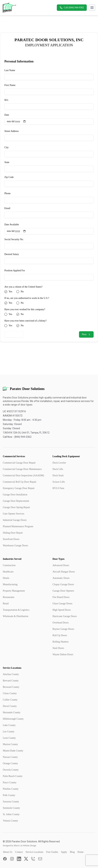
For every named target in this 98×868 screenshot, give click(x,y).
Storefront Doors (11, 539)
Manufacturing (10, 584)
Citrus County (10, 693)
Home (81, 852)
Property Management (14, 591)
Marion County (10, 744)
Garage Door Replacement (16, 501)
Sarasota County (11, 802)
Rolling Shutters (61, 642)
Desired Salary (12, 254)
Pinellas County (11, 789)
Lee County (9, 732)
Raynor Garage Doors (63, 629)
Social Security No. (14, 239)
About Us (8, 852)
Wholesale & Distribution (16, 616)
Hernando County (12, 712)
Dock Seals (58, 475)
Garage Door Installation (15, 495)
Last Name (10, 70)
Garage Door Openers (63, 591)
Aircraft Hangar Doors (64, 572)
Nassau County (10, 757)
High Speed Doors (62, 610)
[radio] (6, 292)
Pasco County (10, 782)
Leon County (9, 738)
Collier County (10, 700)
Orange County (10, 763)
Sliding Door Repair (13, 533)
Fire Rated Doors (61, 597)
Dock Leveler (59, 463)
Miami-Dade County (13, 751)
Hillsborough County (13, 719)
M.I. (7, 100)
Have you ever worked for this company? (25, 309)
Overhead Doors (61, 623)
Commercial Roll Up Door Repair (20, 482)
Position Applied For (15, 270)
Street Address (12, 131)
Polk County (9, 795)
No (22, 292)
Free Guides (52, 852)
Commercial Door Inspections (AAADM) (23, 475)
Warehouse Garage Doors (15, 546)
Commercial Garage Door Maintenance (22, 469)
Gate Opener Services (14, 514)
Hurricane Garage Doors (65, 616)
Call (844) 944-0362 (72, 8)
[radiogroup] (49, 292)
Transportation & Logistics (16, 610)
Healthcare (8, 572)
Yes (10, 292)
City (7, 147)
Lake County (9, 725)
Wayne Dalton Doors (63, 654)
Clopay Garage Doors (63, 584)
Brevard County (11, 681)
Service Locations (35, 852)
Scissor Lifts (59, 482)
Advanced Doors (61, 565)
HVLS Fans (59, 488)
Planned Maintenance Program (18, 526)
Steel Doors (58, 648)
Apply (64, 852)
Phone (7, 193)
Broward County (11, 687)
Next (86, 334)
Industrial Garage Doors (15, 520)
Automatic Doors (61, 578)
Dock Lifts (58, 469)
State (7, 162)
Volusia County (10, 821)
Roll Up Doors (60, 635)
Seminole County (11, 808)
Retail (6, 604)
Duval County (10, 706)
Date (7, 115)
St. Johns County (11, 814)
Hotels (6, 578)
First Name (10, 85)
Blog (72, 852)
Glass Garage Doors (63, 604)
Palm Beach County (13, 776)
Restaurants (9, 597)
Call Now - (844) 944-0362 (17, 437)
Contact (19, 852)
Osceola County (11, 770)
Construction (9, 565)
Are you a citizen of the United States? (23, 287)
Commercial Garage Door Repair (19, 463)
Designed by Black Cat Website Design (19, 846)
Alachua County (11, 674)
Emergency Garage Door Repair (19, 488)
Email (7, 208)
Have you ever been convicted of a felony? (26, 321)
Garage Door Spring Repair (16, 507)
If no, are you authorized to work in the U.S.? (27, 298)
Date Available (12, 225)
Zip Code (9, 177)
